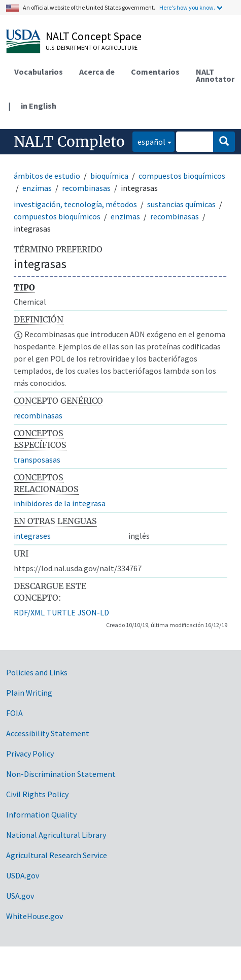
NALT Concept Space (94, 36)
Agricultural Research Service (57, 855)
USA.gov (20, 896)
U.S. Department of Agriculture (92, 47)
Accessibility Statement (48, 733)
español (149, 141)
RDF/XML (29, 612)
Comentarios (155, 72)
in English (39, 106)
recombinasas (86, 188)
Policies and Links (37, 672)
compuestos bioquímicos (182, 176)
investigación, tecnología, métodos (75, 204)
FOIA (14, 713)
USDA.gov (23, 875)
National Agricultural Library (56, 835)
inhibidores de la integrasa (60, 503)
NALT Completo (69, 142)
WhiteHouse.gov (35, 916)
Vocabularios (39, 72)
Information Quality (41, 814)
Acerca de (97, 72)
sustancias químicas (181, 204)
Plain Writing (29, 693)
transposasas (37, 460)
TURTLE (61, 612)
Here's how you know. (187, 7)
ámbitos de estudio (47, 176)
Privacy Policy (30, 754)
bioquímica (109, 176)
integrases (32, 536)
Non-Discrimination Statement (61, 774)
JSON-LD (93, 612)
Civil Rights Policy (37, 794)
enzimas (37, 188)
